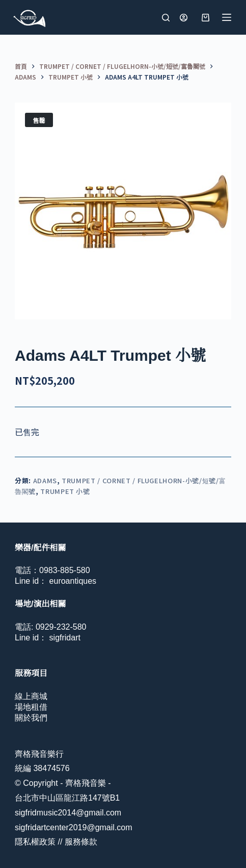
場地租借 (31, 707)
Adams (45, 480)
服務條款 (81, 842)
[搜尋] (166, 18)
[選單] (227, 17)
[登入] (184, 18)
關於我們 (31, 718)
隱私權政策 (35, 842)
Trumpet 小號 (65, 491)
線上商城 (31, 696)
